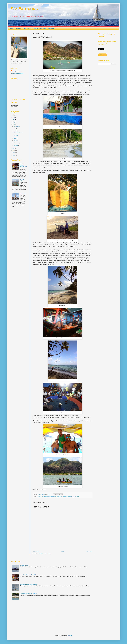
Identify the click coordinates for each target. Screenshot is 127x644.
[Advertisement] (25, 616)
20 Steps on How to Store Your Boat (29, 584)
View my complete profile (17, 74)
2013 (14, 148)
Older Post (89, 551)
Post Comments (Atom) (45, 554)
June (15, 129)
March (16, 141)
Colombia (39, 497)
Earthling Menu (40, 28)
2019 (14, 115)
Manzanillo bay (54, 497)
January (16, 145)
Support (51, 28)
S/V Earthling (24, 9)
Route (18, 28)
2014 (14, 124)
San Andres (77, 497)
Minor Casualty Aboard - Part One (28, 594)
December (17, 126)
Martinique (23, 194)
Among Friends (24, 565)
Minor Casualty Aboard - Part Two (23, 166)
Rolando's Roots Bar (62, 497)
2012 (14, 151)
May (15, 131)
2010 (14, 155)
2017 (14, 117)
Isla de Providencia (46, 497)
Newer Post (36, 551)
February (16, 143)
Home (11, 28)
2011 (14, 153)
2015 (14, 122)
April (15, 138)
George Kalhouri (17, 71)
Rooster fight (70, 497)
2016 (14, 120)
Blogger (70, 636)
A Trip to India (22, 180)
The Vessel (27, 28)
